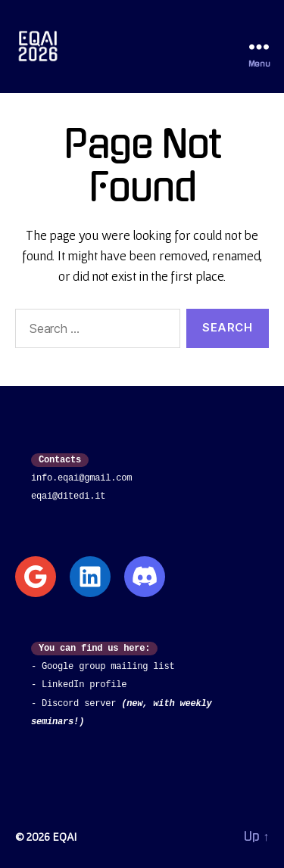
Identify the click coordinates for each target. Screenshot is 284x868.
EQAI (64, 836)
